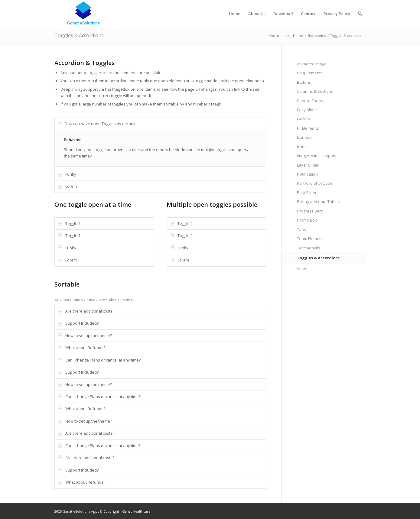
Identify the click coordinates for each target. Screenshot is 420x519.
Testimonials (309, 248)
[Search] (360, 14)
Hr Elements (308, 128)
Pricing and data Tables (318, 202)
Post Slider (307, 193)
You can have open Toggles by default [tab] (97, 124)
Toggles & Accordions (79, 35)
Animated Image (312, 64)
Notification (307, 174)
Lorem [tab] (67, 186)
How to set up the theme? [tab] (85, 336)
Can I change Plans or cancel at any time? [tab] (99, 360)
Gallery (304, 119)
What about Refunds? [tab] (81, 348)
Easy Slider (307, 110)
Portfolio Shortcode (315, 183)
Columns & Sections (315, 91)
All (57, 300)
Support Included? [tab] (78, 323)
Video (302, 268)
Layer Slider (308, 165)
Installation (73, 300)
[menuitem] (235, 14)
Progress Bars (310, 211)
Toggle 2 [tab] (69, 223)
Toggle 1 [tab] (69, 235)
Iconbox (304, 137)
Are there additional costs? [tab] (86, 311)
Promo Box (307, 220)
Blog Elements (310, 73)
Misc (91, 300)
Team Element (310, 238)
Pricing (126, 300)
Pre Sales (108, 300)
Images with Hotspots (317, 156)
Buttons (304, 82)
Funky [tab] (67, 174)
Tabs (301, 229)
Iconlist (303, 147)
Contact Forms (310, 101)
